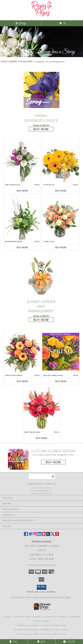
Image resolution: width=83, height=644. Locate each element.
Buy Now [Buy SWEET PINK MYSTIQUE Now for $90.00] (41, 438)
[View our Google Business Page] (30, 535)
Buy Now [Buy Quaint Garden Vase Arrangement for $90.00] (41, 320)
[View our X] (53, 535)
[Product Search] (42, 476)
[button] (42, 587)
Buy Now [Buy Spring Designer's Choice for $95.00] (41, 129)
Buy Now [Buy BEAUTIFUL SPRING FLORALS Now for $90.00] (61, 381)
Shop (21, 23)
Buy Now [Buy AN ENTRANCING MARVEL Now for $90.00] (22, 247)
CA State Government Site (53, 625)
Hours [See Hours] (69, 642)
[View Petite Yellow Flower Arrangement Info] (61, 161)
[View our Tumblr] (48, 535)
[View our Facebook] (26, 535)
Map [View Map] (41, 642)
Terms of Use (60, 634)
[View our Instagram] (35, 535)
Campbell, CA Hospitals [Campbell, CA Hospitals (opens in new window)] (45, 617)
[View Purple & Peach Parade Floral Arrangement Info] (22, 352)
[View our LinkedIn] (39, 535)
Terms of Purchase (42, 634)
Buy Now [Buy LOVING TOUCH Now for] (61, 247)
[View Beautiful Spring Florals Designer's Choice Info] (61, 352)
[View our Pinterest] (44, 535)
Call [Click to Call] (14, 642)
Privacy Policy (24, 634)
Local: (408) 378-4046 (41, 559)
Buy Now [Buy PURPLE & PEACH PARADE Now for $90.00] (22, 381)
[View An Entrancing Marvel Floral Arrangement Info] (22, 218)
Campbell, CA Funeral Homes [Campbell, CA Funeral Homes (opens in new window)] (17, 617)
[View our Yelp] (57, 535)
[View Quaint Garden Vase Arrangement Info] (41, 276)
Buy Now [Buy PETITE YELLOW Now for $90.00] (61, 191)
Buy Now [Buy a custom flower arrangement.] (53, 462)
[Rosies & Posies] (42, 17)
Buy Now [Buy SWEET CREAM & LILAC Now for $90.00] (22, 191)
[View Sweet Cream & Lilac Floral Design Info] (22, 161)
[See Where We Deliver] (41, 491)
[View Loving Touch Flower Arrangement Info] (61, 218)
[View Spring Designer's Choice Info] (41, 90)
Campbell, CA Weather (28, 625)
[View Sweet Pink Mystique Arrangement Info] (41, 408)
